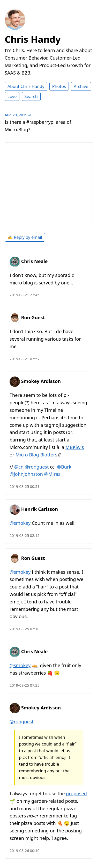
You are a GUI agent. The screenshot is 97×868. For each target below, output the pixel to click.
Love (12, 96)
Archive (81, 86)
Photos (59, 86)
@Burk (64, 467)
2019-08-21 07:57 (25, 359)
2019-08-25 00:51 (25, 486)
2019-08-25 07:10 (25, 629)
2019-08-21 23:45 (25, 295)
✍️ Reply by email (25, 237)
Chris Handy (33, 39)
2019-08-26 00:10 (25, 851)
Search (31, 96)
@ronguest (37, 467)
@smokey (20, 523)
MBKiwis (75, 447)
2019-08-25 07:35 (25, 685)
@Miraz (52, 474)
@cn (19, 467)
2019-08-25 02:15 (25, 535)
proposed (76, 793)
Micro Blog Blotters (36, 455)
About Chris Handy (26, 86)
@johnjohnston (26, 474)
